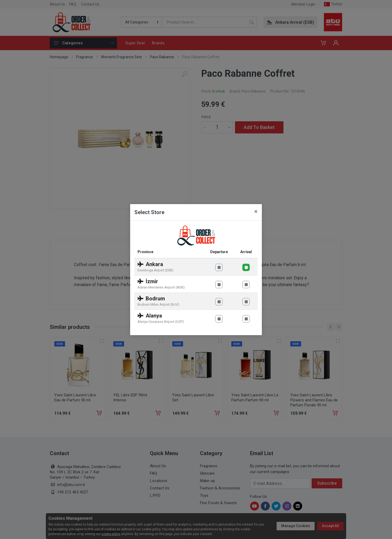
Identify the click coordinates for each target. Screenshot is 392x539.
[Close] (256, 211)
